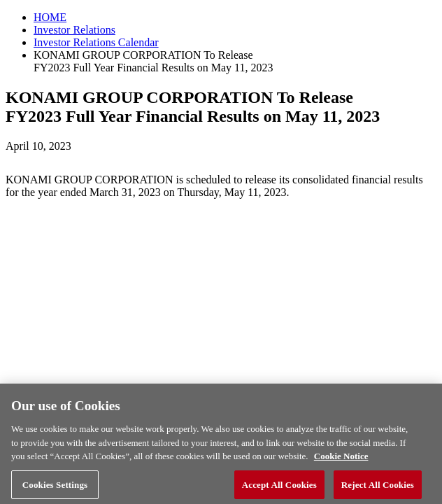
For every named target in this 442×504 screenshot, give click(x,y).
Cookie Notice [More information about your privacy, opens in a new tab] (341, 460)
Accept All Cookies (279, 488)
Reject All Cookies (378, 488)
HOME (50, 17)
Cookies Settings (55, 488)
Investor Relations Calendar (96, 42)
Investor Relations (74, 30)
